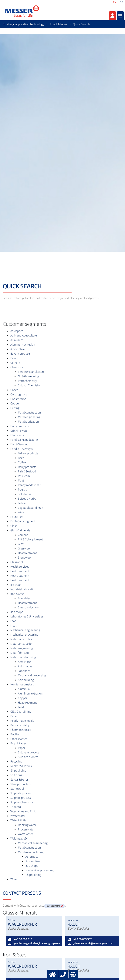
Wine (21, 512)
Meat (21, 481)
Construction (18, 399)
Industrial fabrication (23, 589)
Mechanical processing (24, 635)
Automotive (18, 349)
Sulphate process (28, 752)
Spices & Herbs (27, 499)
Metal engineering (29, 417)
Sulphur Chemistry (29, 385)
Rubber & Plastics (21, 766)
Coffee (14, 390)
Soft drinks (24, 494)
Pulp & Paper (18, 743)
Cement (15, 363)
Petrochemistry (27, 381)
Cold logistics (19, 394)
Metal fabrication (28, 422)
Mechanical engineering (25, 630)
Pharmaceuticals (21, 730)
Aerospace (17, 331)
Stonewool (25, 558)
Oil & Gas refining (28, 376)
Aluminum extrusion (23, 345)
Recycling (16, 762)
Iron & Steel (17, 594)
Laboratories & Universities (27, 617)
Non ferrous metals (22, 684)
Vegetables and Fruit (31, 508)
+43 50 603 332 (80, 939)
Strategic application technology (24, 24)
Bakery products (20, 354)
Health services (20, 567)
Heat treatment (27, 553)
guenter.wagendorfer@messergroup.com (34, 943)
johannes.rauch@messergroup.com (90, 943)
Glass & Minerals (20, 530)
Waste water (18, 816)
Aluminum (17, 340)
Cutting (15, 408)
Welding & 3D (19, 839)
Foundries (17, 517)
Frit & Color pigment (23, 521)
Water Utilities (19, 820)
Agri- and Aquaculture (24, 336)
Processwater (19, 739)
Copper (15, 404)
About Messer (59, 24)
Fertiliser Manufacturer (32, 372)
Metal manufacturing (23, 657)
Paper (14, 716)
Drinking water (19, 431)
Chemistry (17, 367)
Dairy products (19, 426)
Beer (13, 358)
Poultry (22, 490)
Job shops (17, 612)
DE (121, 2)
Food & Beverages (21, 449)
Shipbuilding (26, 680)
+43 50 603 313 (20, 939)
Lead (13, 621)
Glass (14, 526)
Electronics (17, 435)
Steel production (28, 607)
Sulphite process (28, 757)
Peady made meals (30, 485)
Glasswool (24, 549)
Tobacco (23, 503)
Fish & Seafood (19, 444)
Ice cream (24, 476)
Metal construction (29, 413)
